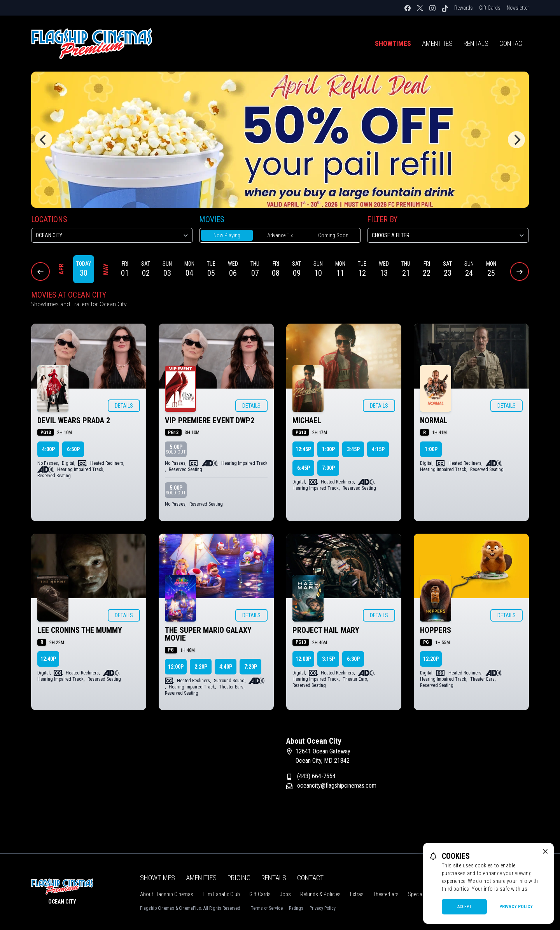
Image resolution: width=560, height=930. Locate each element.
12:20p (431, 659)
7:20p (251, 667)
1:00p (328, 449)
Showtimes (393, 43)
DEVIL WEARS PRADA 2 (74, 420)
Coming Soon (333, 235)
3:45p (353, 449)
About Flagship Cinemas (167, 894)
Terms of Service (267, 908)
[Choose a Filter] (448, 235)
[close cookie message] (545, 851)
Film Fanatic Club (221, 894)
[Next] (516, 140)
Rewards (464, 8)
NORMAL (434, 420)
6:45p (304, 468)
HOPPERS (436, 630)
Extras (357, 894)
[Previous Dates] (40, 271)
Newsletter (518, 8)
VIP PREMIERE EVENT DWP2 (210, 420)
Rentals (476, 43)
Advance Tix (280, 235)
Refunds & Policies (320, 894)
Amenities (437, 43)
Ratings (296, 908)
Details (124, 406)
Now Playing (227, 235)
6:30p (353, 659)
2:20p (201, 667)
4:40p (226, 667)
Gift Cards (490, 8)
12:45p (303, 449)
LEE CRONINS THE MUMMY (80, 630)
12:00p (176, 667)
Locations (49, 219)
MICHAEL (307, 420)
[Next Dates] (520, 271)
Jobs (285, 894)
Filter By (382, 219)
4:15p (378, 449)
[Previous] (44, 140)
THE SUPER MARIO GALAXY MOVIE (208, 634)
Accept (465, 907)
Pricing (239, 878)
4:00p (48, 449)
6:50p (73, 449)
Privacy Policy (323, 908)
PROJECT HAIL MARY (326, 630)
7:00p (328, 468)
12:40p (48, 659)
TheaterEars (386, 894)
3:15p (328, 659)
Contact (513, 43)
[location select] (112, 235)
